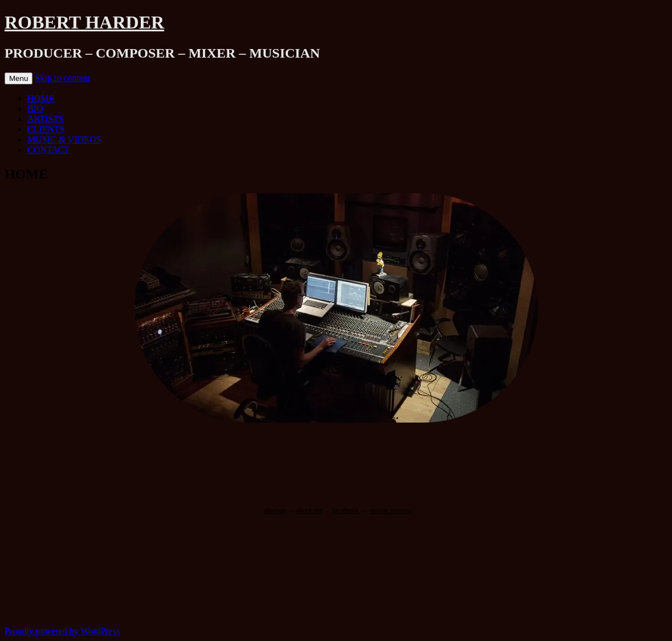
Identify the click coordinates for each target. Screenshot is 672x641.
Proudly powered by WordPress (62, 631)
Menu (19, 78)
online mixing (391, 510)
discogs (275, 510)
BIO (35, 109)
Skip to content (62, 78)
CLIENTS (46, 129)
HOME (41, 98)
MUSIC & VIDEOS (64, 139)
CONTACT (48, 150)
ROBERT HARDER (84, 22)
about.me (309, 510)
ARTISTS (46, 119)
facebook (346, 510)
